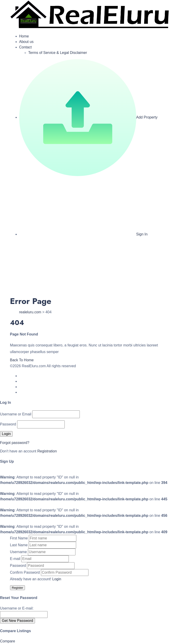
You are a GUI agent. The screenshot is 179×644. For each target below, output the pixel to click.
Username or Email (16, 414)
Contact (25, 47)
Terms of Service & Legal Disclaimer (58, 53)
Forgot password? (15, 443)
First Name (19, 538)
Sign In (83, 234)
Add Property (88, 117)
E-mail (15, 559)
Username (19, 552)
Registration (47, 451)
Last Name (19, 545)
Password (8, 424)
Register (18, 588)
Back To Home (22, 360)
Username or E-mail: (17, 608)
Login (57, 579)
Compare (8, 641)
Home (24, 36)
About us (26, 42)
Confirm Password (25, 572)
